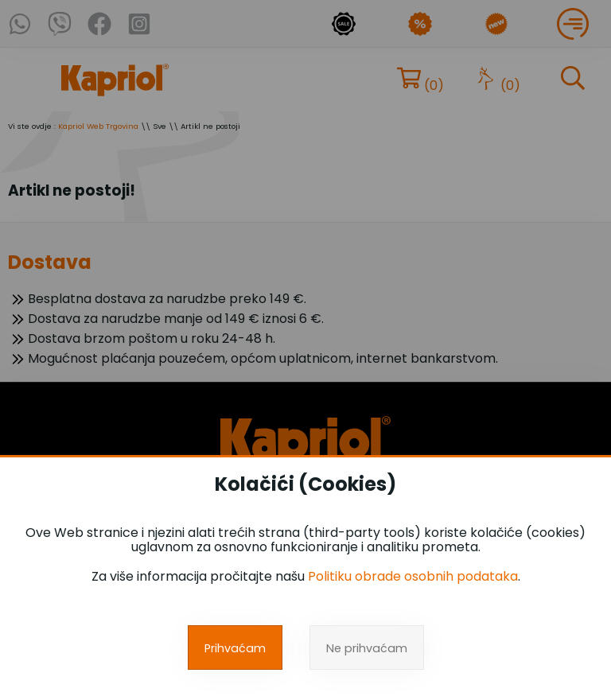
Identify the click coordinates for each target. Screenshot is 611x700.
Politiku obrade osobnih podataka (413, 576)
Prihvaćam (235, 648)
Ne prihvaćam (367, 648)
